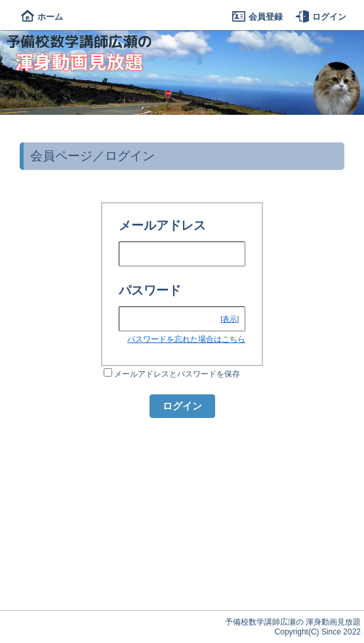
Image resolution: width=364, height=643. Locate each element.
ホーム (42, 17)
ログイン (321, 17)
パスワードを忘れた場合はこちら (186, 339)
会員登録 (257, 17)
